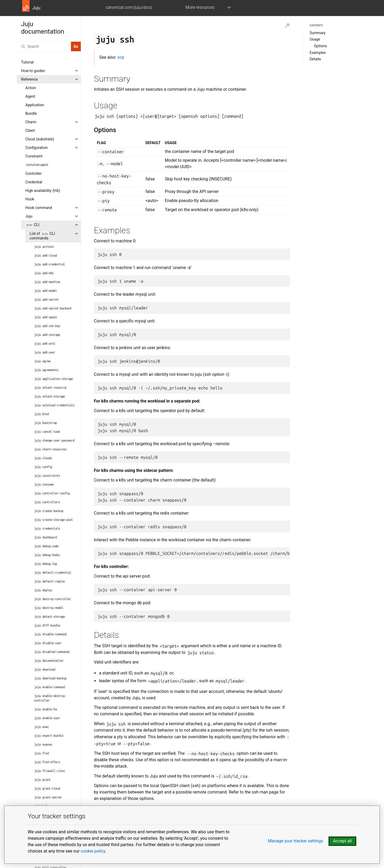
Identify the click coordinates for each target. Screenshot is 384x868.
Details (315, 59)
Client (30, 131)
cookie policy (93, 851)
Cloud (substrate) (40, 139)
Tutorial (27, 62)
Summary (318, 33)
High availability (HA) (43, 191)
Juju (29, 216)
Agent (30, 96)
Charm (31, 122)
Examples (318, 53)
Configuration (37, 148)
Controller (33, 173)
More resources (200, 7)
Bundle (31, 113)
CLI (32, 225)
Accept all (342, 841)
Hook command (39, 208)
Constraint (34, 156)
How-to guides (33, 71)
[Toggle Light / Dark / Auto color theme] (287, 25)
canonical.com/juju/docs (129, 7)
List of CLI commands (42, 236)
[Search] (44, 46)
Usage (315, 39)
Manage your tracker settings (296, 841)
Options (320, 46)
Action (31, 88)
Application (35, 105)
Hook (30, 199)
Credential (34, 182)
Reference (29, 79)
